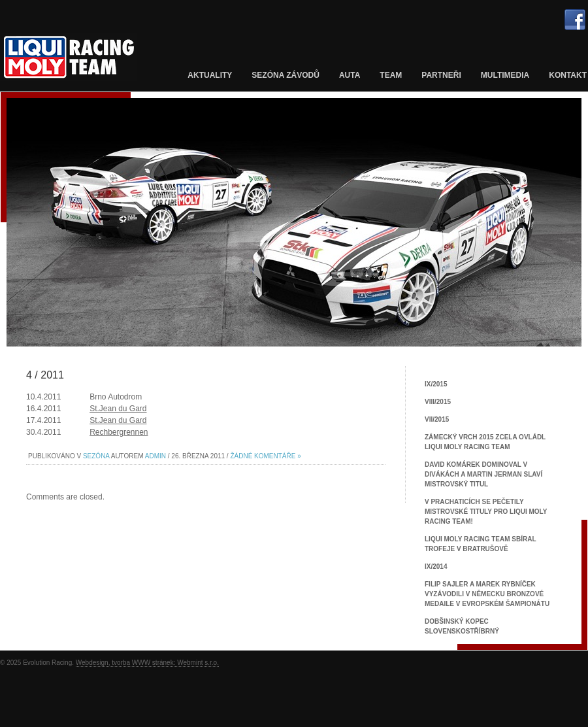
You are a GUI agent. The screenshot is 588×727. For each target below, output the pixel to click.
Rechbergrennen (119, 432)
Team (391, 75)
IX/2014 (436, 566)
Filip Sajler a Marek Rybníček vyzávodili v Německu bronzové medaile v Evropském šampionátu (487, 594)
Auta (350, 75)
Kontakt (568, 75)
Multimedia (505, 75)
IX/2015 (436, 384)
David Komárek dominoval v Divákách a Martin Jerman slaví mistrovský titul (483, 474)
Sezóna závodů (286, 75)
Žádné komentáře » (265, 456)
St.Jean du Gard (118, 409)
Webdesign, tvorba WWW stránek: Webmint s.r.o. (147, 663)
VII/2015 (437, 419)
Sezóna (96, 456)
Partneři (441, 75)
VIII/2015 (438, 402)
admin (155, 456)
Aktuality (210, 75)
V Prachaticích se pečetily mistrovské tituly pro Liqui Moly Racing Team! (486, 512)
